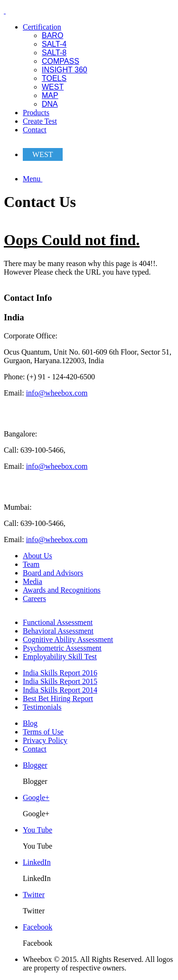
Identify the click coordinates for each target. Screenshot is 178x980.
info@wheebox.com (57, 393)
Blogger (35, 765)
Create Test (40, 121)
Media (33, 581)
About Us (37, 556)
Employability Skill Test (60, 657)
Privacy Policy (45, 740)
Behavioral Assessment (58, 631)
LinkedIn (37, 862)
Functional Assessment (58, 622)
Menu (33, 179)
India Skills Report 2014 (60, 690)
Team (31, 564)
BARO (52, 35)
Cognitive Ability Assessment (68, 639)
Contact (35, 130)
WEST (53, 87)
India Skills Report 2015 (60, 681)
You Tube (37, 830)
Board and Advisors (53, 573)
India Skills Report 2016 (60, 673)
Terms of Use (43, 732)
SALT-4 (54, 44)
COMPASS (61, 61)
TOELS (54, 78)
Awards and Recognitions (62, 590)
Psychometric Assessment (62, 648)
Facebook (37, 927)
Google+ (36, 797)
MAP (50, 95)
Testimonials (42, 707)
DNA (50, 104)
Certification (42, 27)
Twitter (34, 895)
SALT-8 (54, 53)
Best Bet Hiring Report (58, 698)
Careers (34, 599)
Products (36, 113)
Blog (30, 723)
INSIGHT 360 (65, 70)
